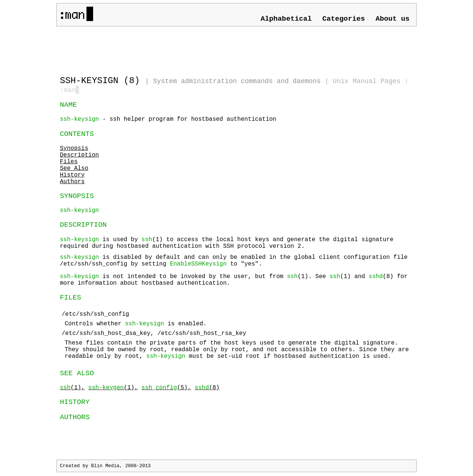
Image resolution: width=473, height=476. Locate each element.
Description (79, 156)
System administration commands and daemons (237, 81)
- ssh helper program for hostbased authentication (168, 120)
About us (392, 19)
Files (69, 162)
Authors (72, 182)
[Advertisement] (146, 48)
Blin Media (105, 467)
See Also (74, 169)
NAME (68, 106)
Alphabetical (286, 19)
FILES (71, 298)
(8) (207, 388)
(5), (166, 388)
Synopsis (74, 149)
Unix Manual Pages (367, 81)
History (72, 176)
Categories (343, 19)
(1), (72, 388)
